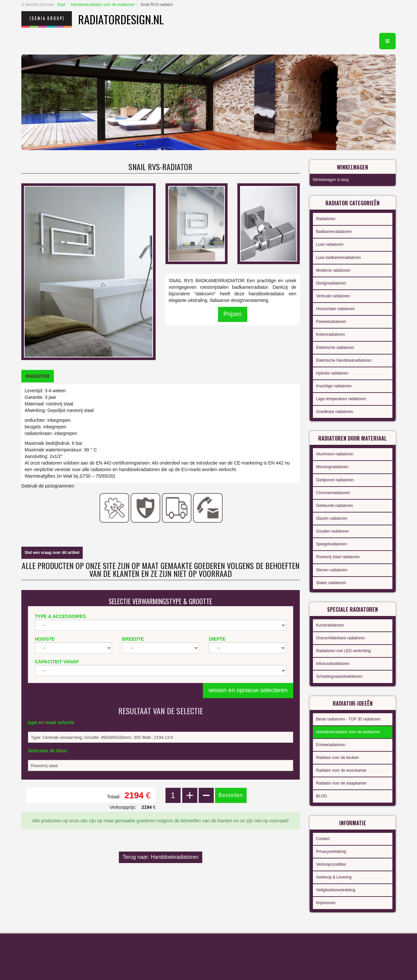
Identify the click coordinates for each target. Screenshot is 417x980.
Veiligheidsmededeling (336, 890)
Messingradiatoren (332, 467)
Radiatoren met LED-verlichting (344, 651)
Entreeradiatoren (331, 745)
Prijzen (233, 314)
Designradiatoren (331, 283)
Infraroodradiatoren (333, 664)
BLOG (322, 796)
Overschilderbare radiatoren (341, 638)
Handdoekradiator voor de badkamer (103, 5)
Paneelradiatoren (331, 322)
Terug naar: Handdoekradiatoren (161, 857)
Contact (323, 839)
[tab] (38, 376)
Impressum (326, 903)
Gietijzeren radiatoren (335, 480)
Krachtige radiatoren (334, 386)
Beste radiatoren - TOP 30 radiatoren (349, 719)
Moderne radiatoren (333, 270)
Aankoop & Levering (334, 877)
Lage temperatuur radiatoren (341, 399)
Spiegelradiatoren (332, 544)
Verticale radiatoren (333, 296)
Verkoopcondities (331, 864)
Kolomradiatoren (331, 334)
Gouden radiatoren (333, 531)
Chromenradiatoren (333, 493)
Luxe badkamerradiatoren (339, 258)
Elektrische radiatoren (335, 348)
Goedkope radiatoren (335, 412)
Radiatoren (326, 219)
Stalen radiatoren (331, 583)
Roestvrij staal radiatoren (338, 557)
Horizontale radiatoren (336, 309)
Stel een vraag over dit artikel (52, 553)
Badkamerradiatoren (334, 232)
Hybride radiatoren (332, 373)
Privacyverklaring (331, 852)
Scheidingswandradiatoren (339, 676)
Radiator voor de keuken (338, 758)
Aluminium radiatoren (335, 454)
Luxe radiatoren (330, 244)
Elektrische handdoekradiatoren (344, 360)
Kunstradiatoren (330, 625)
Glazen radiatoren (332, 518)
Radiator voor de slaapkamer (341, 783)
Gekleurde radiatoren (335, 506)
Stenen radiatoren (332, 570)
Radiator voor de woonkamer (341, 770)
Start (61, 5)
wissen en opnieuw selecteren (248, 690)
